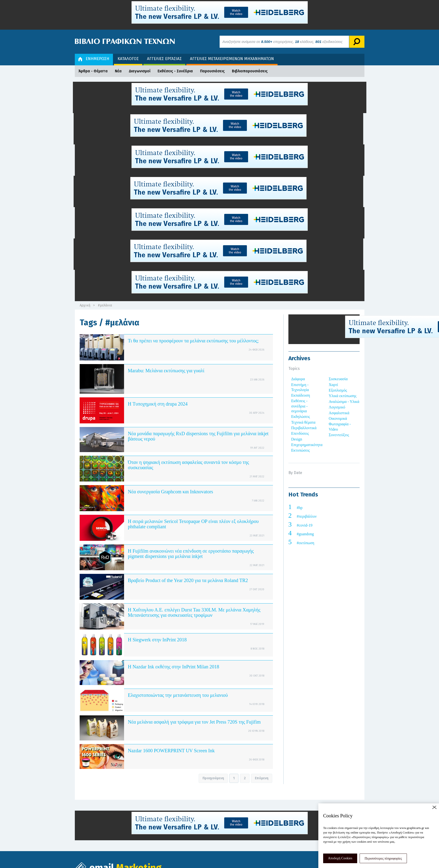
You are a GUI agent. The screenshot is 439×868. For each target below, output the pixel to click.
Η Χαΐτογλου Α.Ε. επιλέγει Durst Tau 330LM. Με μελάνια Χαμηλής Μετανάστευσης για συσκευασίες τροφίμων (194, 612)
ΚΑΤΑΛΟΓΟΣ (128, 59)
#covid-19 (305, 525)
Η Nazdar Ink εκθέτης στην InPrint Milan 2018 (174, 667)
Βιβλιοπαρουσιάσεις (250, 71)
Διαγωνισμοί (140, 71)
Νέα (118, 71)
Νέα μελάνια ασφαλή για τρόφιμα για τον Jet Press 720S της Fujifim (194, 722)
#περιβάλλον (307, 516)
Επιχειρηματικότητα (307, 445)
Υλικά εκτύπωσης (343, 396)
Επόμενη (262, 778)
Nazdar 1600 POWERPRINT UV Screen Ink (171, 751)
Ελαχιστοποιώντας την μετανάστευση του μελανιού (178, 695)
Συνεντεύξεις (339, 435)
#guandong (305, 534)
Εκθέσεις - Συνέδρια (175, 71)
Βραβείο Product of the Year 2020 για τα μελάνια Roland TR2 (188, 580)
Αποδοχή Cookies (340, 858)
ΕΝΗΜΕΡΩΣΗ (94, 59)
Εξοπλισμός (338, 390)
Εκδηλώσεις (301, 417)
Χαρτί (333, 385)
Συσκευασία (338, 379)
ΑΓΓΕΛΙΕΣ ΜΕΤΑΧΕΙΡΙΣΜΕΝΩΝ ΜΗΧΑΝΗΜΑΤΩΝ (232, 59)
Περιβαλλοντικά (304, 428)
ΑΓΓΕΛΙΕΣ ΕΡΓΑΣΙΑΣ (164, 59)
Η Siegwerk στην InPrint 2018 (157, 640)
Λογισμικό (337, 407)
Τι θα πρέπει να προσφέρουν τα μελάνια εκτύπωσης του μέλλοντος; (193, 341)
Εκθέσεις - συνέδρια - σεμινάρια (300, 406)
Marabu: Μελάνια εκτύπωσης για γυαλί (166, 371)
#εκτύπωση (306, 543)
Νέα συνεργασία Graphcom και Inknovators (171, 492)
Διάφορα (298, 379)
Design (297, 439)
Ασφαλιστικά (339, 413)
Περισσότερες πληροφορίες (383, 858)
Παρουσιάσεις (212, 71)
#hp (300, 508)
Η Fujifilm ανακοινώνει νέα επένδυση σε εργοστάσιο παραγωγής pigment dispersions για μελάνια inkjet (191, 554)
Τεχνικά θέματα (303, 422)
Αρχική (85, 305)
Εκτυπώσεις (301, 450)
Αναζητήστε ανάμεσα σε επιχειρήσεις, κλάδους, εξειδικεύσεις (283, 42)
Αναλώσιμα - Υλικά (344, 402)
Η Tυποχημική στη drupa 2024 (158, 404)
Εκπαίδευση (301, 395)
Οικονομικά (338, 418)
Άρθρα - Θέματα (93, 71)
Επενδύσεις (300, 433)
